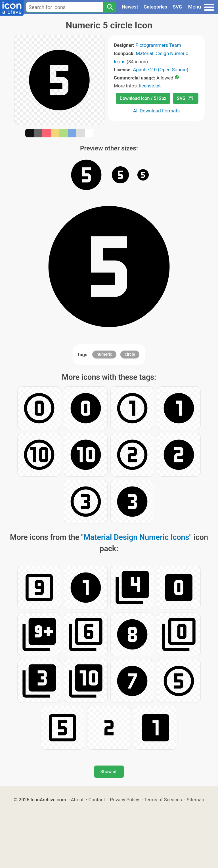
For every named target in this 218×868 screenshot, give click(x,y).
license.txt (150, 86)
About (77, 800)
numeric (104, 354)
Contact (97, 800)
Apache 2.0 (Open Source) (161, 70)
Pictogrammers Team (158, 45)
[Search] (110, 7)
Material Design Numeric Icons (136, 537)
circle (130, 354)
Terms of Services (163, 800)
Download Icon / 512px (143, 98)
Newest (130, 7)
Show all (109, 772)
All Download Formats (157, 111)
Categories (155, 7)
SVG (178, 7)
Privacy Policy (124, 800)
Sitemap (196, 800)
